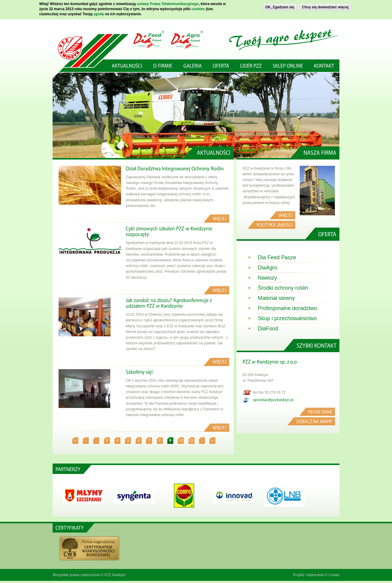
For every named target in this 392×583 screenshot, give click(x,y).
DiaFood (268, 329)
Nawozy (267, 278)
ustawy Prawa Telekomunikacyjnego (168, 4)
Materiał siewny (276, 298)
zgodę (99, 14)
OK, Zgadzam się (280, 7)
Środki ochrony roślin (283, 288)
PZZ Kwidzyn (115, 575)
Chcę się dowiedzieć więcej (325, 7)
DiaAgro (268, 268)
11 (191, 441)
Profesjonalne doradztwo (287, 308)
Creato (334, 575)
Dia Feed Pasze (277, 257)
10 (181, 441)
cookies (198, 9)
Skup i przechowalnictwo (287, 318)
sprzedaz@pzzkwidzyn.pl (273, 400)
